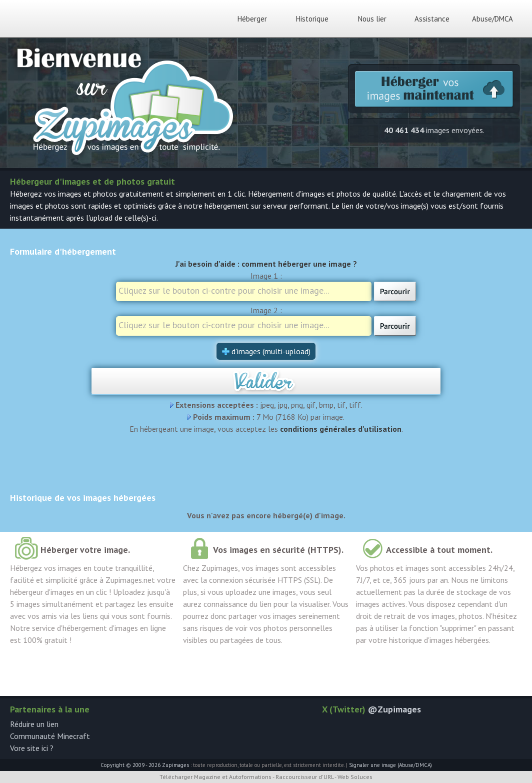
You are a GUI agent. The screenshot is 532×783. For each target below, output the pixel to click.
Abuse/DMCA (492, 19)
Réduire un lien (34, 724)
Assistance (432, 19)
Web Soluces (355, 777)
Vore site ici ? (32, 748)
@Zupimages (394, 709)
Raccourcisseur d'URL (304, 777)
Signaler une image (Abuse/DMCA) (390, 765)
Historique (312, 19)
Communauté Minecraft (50, 736)
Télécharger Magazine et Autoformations (215, 777)
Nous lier (372, 19)
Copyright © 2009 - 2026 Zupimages (145, 765)
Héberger (252, 19)
